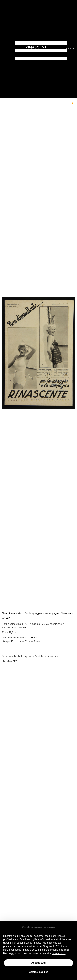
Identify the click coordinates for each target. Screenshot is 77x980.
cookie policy (59, 953)
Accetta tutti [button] (38, 963)
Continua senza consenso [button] (38, 927)
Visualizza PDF (10, 662)
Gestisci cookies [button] (38, 972)
